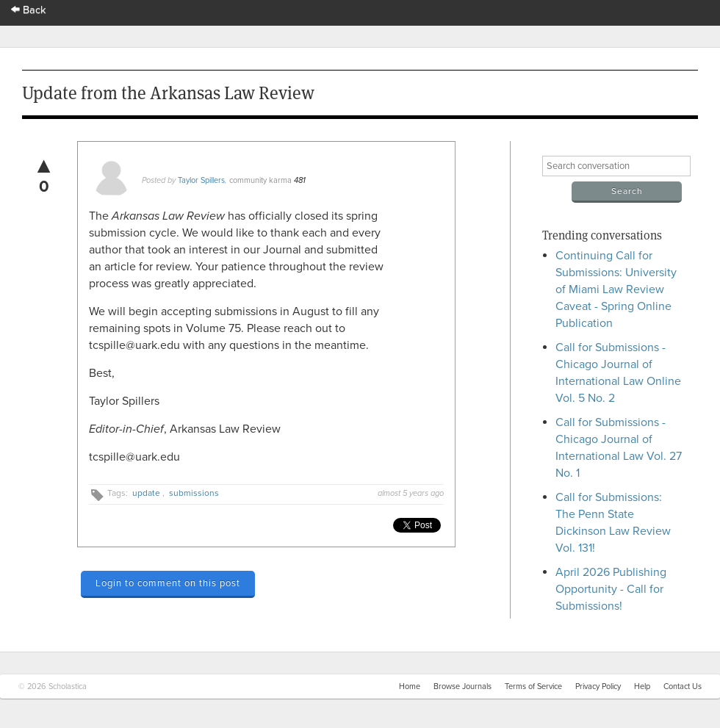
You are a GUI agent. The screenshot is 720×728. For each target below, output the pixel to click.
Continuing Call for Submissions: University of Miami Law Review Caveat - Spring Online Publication (616, 289)
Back (29, 10)
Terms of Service (533, 686)
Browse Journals (462, 686)
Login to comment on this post (168, 583)
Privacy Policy (598, 686)
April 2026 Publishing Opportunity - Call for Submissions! (611, 589)
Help (642, 686)
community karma (260, 180)
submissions (194, 493)
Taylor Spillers (201, 180)
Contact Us (683, 686)
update (146, 493)
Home (410, 686)
